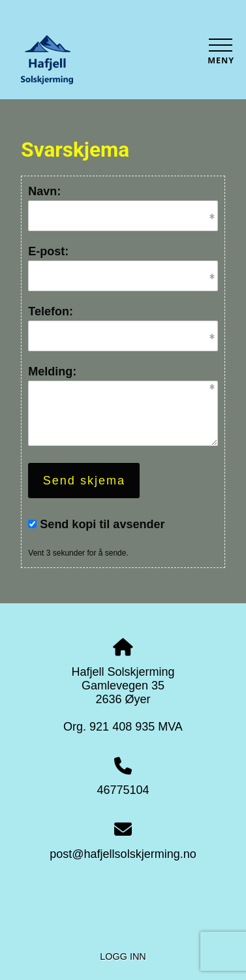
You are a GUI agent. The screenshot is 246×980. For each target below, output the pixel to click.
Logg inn (123, 956)
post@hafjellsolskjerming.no (123, 854)
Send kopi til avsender (102, 524)
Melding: (52, 371)
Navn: (44, 191)
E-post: (48, 251)
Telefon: (51, 311)
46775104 (123, 790)
